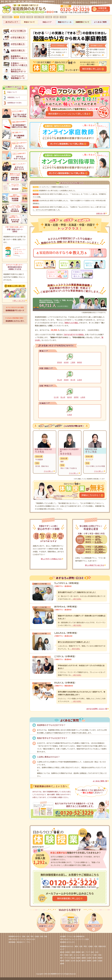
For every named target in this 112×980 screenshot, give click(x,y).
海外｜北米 (95, 952)
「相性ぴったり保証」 (71, 323)
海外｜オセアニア (87, 955)
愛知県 (60, 362)
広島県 (80, 380)
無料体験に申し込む (92, 69)
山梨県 (83, 397)
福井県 (69, 397)
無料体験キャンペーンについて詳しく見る (68, 114)
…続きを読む (77, 599)
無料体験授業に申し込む (69, 898)
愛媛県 (62, 961)
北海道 (49, 17)
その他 (63, 17)
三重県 (73, 362)
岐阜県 (66, 362)
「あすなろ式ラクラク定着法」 (74, 335)
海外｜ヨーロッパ (75, 955)
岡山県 (60, 380)
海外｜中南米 (64, 955)
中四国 (30, 17)
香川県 (73, 380)
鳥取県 (66, 380)
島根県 (84, 958)
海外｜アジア (86, 952)
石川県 (56, 397)
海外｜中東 (97, 955)
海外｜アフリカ (65, 958)
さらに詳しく (48, 471)
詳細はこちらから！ (91, 495)
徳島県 (100, 958)
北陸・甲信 (39, 17)
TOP (16, 17)
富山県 (63, 397)
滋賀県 (62, 964)
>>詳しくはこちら (19, 301)
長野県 (76, 397)
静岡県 (80, 362)
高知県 (67, 961)
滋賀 (56, 17)
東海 (23, 17)
